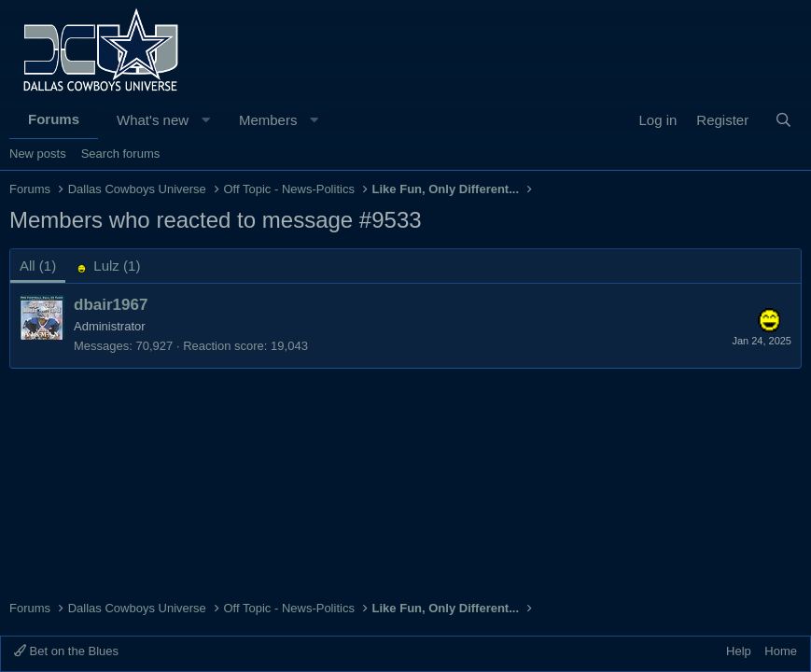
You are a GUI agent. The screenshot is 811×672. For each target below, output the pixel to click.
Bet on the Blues (66, 651)
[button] (206, 120)
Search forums (121, 154)
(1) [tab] (38, 266)
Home (781, 651)
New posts (38, 154)
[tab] (107, 266)
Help (739, 651)
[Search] (783, 120)
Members (268, 120)
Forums (54, 119)
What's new (153, 120)
